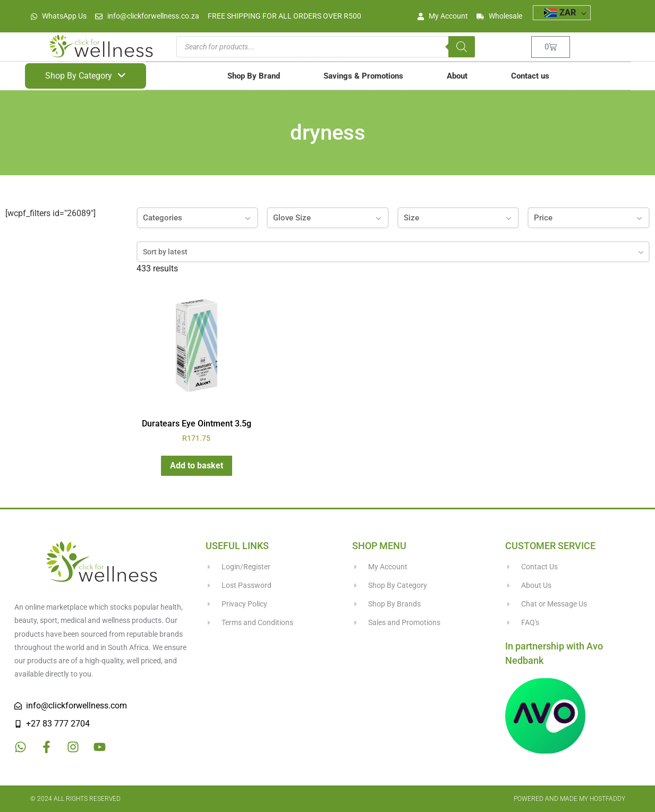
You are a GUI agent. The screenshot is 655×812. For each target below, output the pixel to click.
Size (458, 218)
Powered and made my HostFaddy (569, 799)
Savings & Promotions (363, 76)
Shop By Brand (254, 76)
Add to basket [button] (197, 465)
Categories (198, 218)
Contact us (530, 76)
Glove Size (328, 218)
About (457, 76)
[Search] (462, 47)
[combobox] (393, 252)
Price (589, 218)
